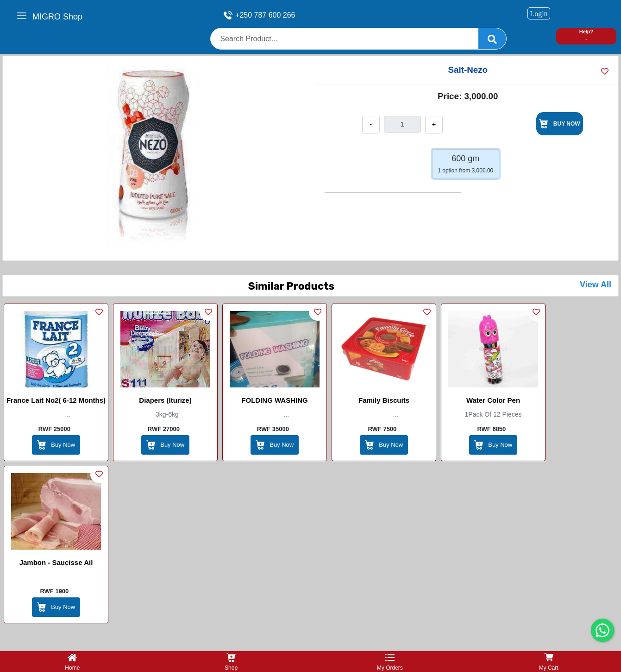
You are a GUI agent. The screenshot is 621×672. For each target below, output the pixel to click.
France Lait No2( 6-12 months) (56, 400)
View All (596, 285)
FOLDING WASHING (274, 400)
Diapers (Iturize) (165, 400)
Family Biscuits (384, 400)
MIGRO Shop (57, 17)
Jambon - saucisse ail (56, 562)
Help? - (586, 35)
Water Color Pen (493, 400)
